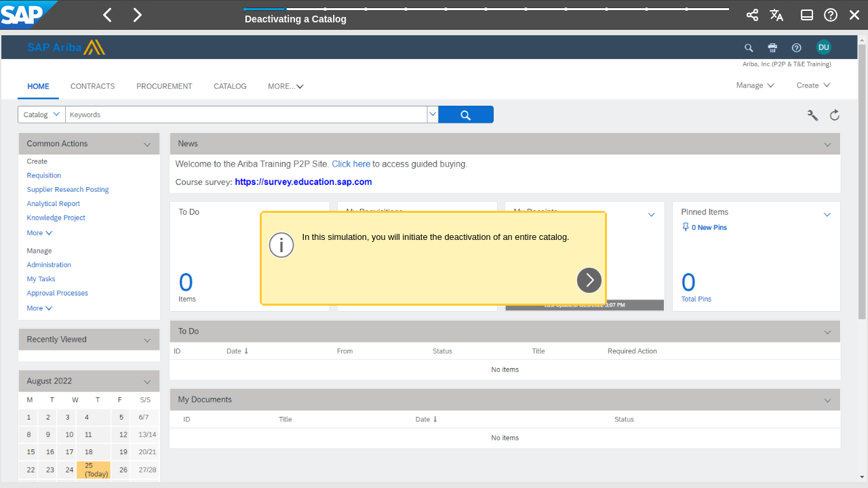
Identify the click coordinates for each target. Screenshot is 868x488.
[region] (434, 259)
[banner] (434, 15)
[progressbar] (487, 14)
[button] (108, 15)
